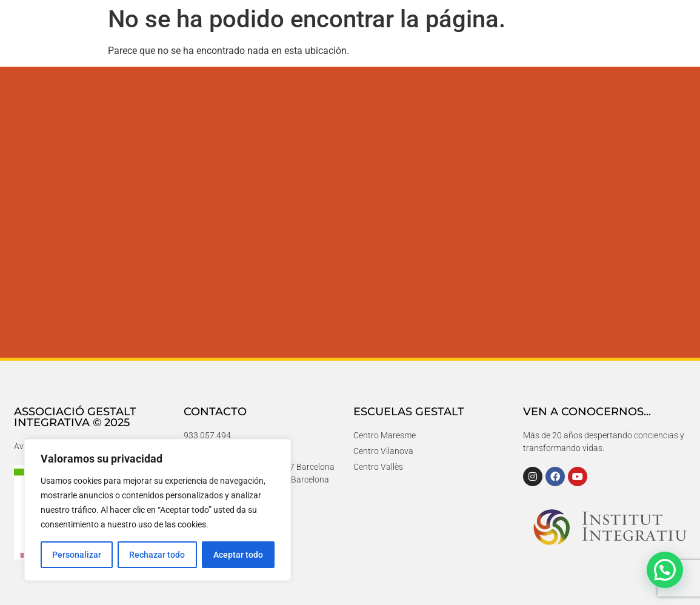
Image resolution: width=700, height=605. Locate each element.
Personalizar (77, 555)
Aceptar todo (238, 555)
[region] (158, 510)
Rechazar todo (157, 555)
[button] (665, 570)
